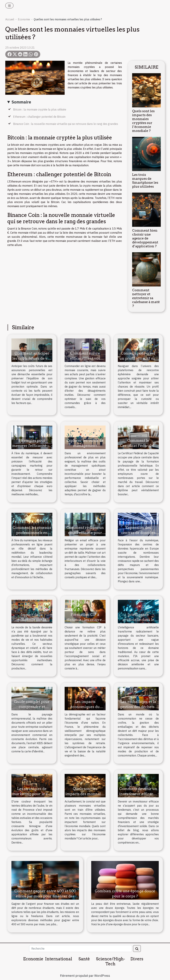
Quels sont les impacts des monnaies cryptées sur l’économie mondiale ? (143, 121)
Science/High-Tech (110, 961)
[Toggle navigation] (9, 6)
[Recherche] (81, 949)
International (59, 959)
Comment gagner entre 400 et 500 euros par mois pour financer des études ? (45, 896)
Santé (84, 959)
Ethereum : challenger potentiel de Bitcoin (39, 117)
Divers (137, 959)
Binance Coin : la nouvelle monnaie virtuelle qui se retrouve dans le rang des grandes (66, 124)
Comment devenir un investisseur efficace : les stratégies (138, 794)
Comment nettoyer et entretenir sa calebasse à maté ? (146, 298)
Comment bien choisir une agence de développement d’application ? (145, 238)
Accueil (10, 19)
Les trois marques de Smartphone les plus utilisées (145, 181)
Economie (24, 19)
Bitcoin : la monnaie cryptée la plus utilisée (40, 109)
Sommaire (21, 102)
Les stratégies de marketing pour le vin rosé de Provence (32, 794)
